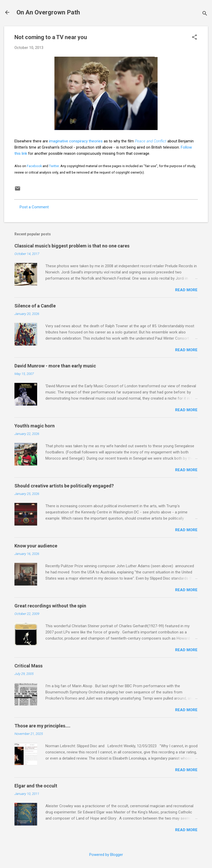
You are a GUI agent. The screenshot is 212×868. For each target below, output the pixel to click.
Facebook (34, 166)
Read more (186, 290)
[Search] (205, 14)
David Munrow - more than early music (55, 366)
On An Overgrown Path (48, 12)
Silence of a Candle (35, 306)
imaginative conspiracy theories (76, 141)
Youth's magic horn (35, 426)
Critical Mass (28, 666)
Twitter (54, 166)
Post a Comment (34, 207)
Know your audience (36, 546)
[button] (194, 38)
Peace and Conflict (151, 141)
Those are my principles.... (42, 726)
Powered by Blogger (106, 855)
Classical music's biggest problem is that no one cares (72, 246)
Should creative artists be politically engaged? (64, 486)
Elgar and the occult (36, 786)
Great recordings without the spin (50, 606)
